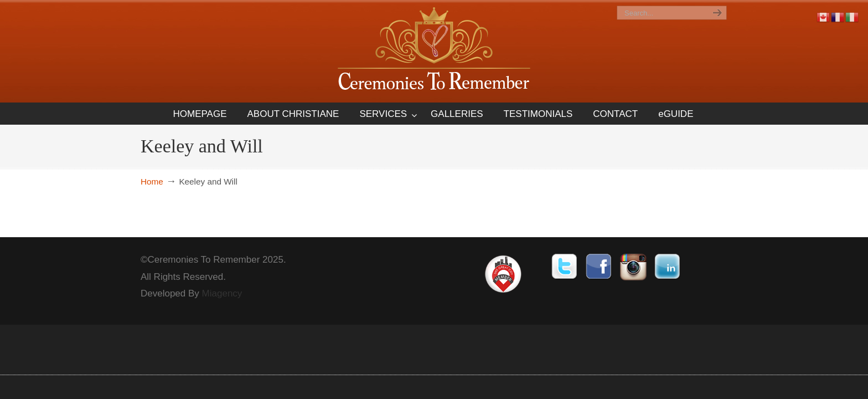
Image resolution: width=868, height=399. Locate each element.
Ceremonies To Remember (434, 51)
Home (152, 181)
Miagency (222, 293)
